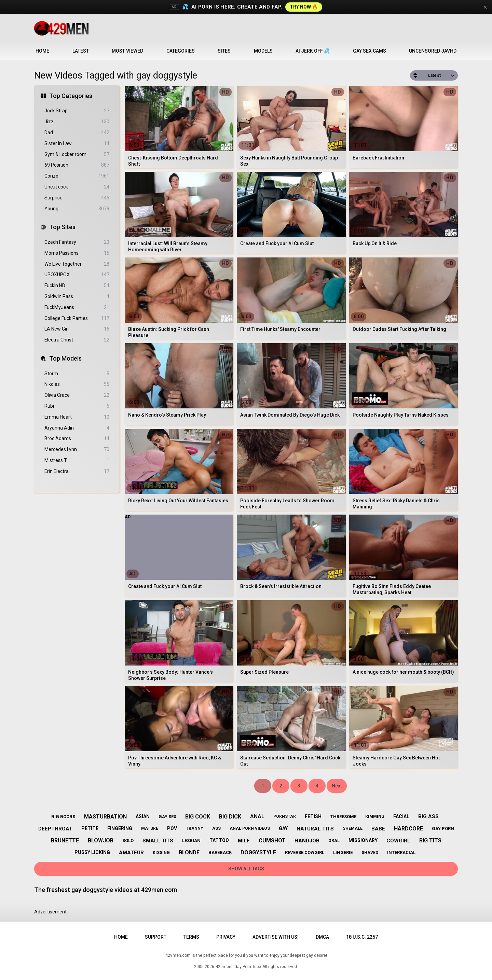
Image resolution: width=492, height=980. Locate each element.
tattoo (219, 840)
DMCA (322, 937)
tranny (195, 828)
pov (172, 828)
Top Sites (62, 227)
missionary (363, 840)
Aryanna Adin (77, 428)
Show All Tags (246, 869)
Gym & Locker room (77, 155)
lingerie (343, 852)
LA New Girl (77, 329)
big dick (230, 817)
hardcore (408, 829)
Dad (77, 133)
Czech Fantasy (77, 242)
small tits (158, 841)
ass (216, 828)
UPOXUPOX (77, 275)
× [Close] (485, 7)
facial (401, 816)
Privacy (226, 937)
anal (257, 816)
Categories (181, 51)
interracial (401, 852)
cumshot (272, 841)
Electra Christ (77, 340)
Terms (191, 937)
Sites (224, 51)
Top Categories (71, 96)
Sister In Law (77, 144)
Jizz (77, 122)
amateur (131, 853)
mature (150, 828)
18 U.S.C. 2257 (362, 937)
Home (42, 51)
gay (283, 828)
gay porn (443, 829)
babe (378, 829)
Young (77, 209)
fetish (313, 816)
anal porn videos (250, 828)
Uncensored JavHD (433, 51)
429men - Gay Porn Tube (238, 967)
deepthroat (55, 829)
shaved (370, 853)
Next (337, 786)
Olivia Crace (77, 395)
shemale (353, 828)
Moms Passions (77, 253)
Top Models (65, 358)
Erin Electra (77, 471)
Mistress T (77, 460)
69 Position (77, 165)
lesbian (191, 841)
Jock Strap (77, 111)
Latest (81, 51)
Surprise (77, 198)
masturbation (105, 817)
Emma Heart (77, 417)
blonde (189, 852)
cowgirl (398, 841)
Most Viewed (127, 51)
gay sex (167, 817)
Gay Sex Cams (370, 51)
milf (244, 841)
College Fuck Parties (77, 318)
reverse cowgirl (305, 852)
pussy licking (92, 852)
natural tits (315, 829)
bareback (220, 852)
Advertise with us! (276, 937)
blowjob (101, 841)
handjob (307, 841)
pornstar (285, 816)
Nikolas (77, 384)
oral (334, 841)
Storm (77, 374)
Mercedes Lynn (77, 450)
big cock (198, 817)
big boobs (63, 817)
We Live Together (77, 264)
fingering (120, 828)
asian (143, 816)
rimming (375, 816)
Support (156, 937)
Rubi (77, 406)
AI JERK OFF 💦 (313, 51)
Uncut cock (77, 187)
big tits (430, 841)
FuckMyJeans (77, 307)
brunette (65, 841)
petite (90, 828)
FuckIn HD (77, 286)
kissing (161, 853)
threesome (343, 817)
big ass (428, 816)
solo (128, 841)
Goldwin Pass (77, 297)
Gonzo (77, 176)
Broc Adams (77, 439)
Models (263, 51)
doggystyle (258, 852)
